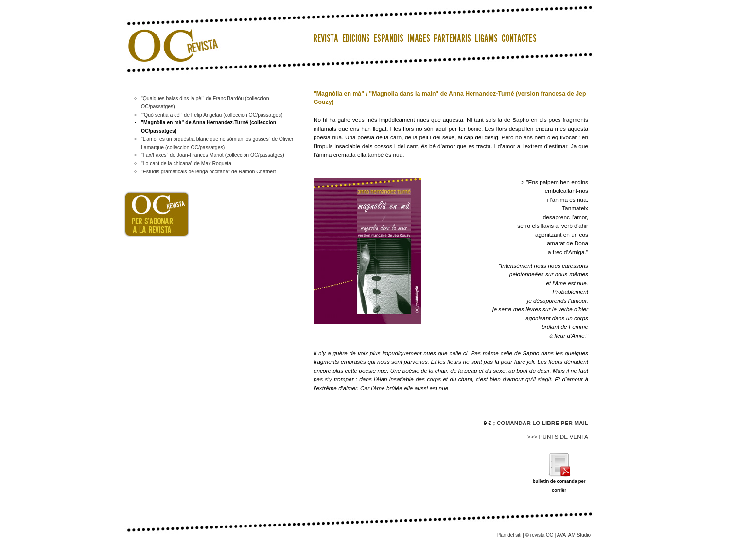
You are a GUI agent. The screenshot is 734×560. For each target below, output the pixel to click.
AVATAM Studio (574, 535)
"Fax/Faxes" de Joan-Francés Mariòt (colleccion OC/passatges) (213, 155)
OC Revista (170, 34)
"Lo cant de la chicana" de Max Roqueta (186, 163)
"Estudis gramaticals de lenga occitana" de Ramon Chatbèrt (208, 172)
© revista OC (539, 535)
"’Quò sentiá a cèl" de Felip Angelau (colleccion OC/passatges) (212, 115)
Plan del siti (509, 535)
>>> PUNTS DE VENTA (558, 437)
